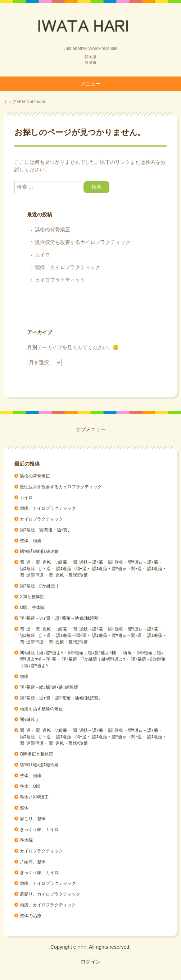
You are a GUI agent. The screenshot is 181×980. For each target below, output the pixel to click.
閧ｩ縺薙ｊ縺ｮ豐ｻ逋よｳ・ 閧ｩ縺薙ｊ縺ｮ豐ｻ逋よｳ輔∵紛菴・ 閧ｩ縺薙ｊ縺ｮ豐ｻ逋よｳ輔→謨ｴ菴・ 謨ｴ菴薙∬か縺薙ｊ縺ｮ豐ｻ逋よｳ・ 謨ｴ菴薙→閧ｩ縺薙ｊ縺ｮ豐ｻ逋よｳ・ (93, 659)
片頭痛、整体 (33, 862)
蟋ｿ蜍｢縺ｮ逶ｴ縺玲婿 (39, 551)
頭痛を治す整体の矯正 (41, 709)
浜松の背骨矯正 (53, 230)
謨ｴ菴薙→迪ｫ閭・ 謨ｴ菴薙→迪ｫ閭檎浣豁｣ (60, 618)
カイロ (42, 255)
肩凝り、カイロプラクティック (50, 894)
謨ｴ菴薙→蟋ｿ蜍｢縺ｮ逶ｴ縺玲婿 (49, 687)
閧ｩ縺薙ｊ (30, 720)
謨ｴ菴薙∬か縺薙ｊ (40, 586)
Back (91, 26)
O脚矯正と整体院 (37, 754)
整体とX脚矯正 (34, 797)
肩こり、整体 (33, 819)
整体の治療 (31, 916)
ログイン (91, 962)
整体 (24, 808)
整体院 (26, 840)
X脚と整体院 (32, 597)
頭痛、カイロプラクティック (68, 267)
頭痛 (24, 676)
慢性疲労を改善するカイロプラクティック (83, 242)
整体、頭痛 (31, 541)
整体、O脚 (30, 786)
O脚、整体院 (32, 607)
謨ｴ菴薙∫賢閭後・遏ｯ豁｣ (45, 530)
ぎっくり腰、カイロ (39, 829)
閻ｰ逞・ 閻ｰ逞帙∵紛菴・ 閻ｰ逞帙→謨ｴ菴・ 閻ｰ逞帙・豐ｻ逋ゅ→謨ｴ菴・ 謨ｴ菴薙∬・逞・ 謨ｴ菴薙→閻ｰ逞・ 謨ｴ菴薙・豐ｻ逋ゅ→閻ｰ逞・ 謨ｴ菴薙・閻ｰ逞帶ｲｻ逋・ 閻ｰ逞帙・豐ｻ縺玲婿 (93, 569)
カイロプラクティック (60, 280)
